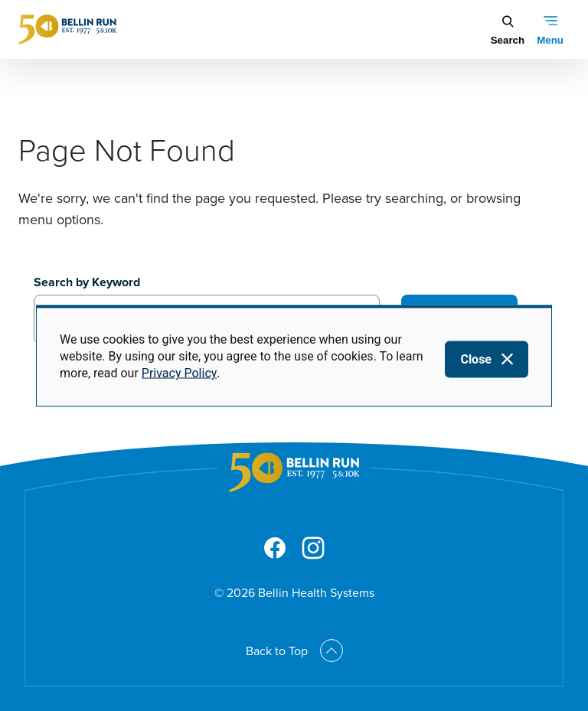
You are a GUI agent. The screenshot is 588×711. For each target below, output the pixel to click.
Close (476, 359)
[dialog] (294, 355)
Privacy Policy (180, 373)
